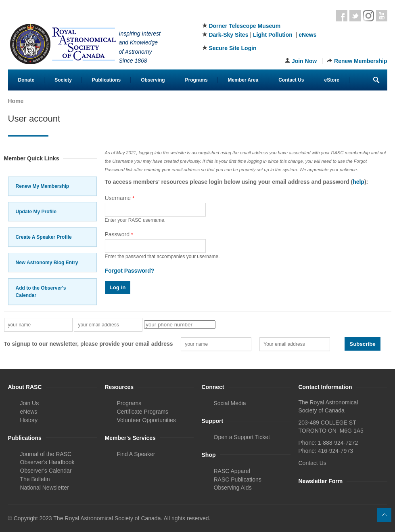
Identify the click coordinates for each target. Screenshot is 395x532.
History (29, 420)
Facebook (342, 16)
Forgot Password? (130, 271)
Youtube (382, 16)
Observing (153, 80)
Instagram (368, 16)
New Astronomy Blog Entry (47, 263)
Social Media (230, 403)
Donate (26, 80)
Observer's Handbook (47, 462)
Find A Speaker (136, 454)
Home (16, 101)
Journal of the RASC (46, 454)
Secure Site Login (232, 48)
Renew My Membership (43, 186)
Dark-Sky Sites (228, 35)
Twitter (355, 16)
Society (63, 80)
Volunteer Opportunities (146, 420)
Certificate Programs (143, 412)
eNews (307, 35)
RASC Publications (238, 479)
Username (120, 198)
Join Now (304, 61)
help (358, 182)
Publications (106, 80)
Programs (196, 80)
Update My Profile (36, 212)
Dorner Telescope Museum (245, 26)
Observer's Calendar (46, 471)
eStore (332, 80)
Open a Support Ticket (242, 437)
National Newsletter (45, 488)
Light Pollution (273, 35)
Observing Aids (233, 488)
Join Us (30, 403)
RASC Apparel (232, 471)
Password (119, 234)
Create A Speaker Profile (44, 237)
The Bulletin (35, 479)
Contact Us (291, 80)
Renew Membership (361, 61)
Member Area (243, 80)
